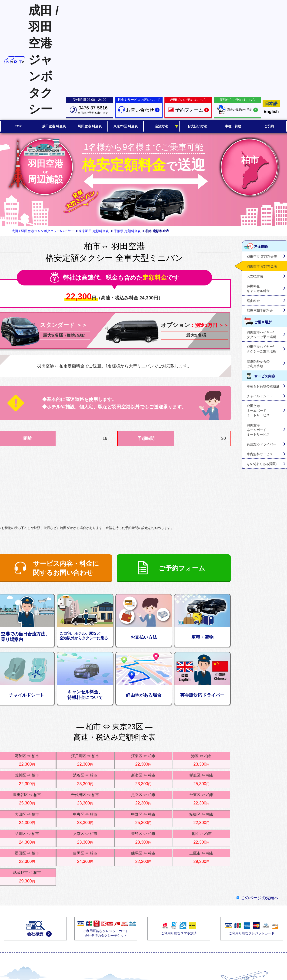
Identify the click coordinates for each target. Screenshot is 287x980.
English (271, 112)
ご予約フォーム (182, 568)
